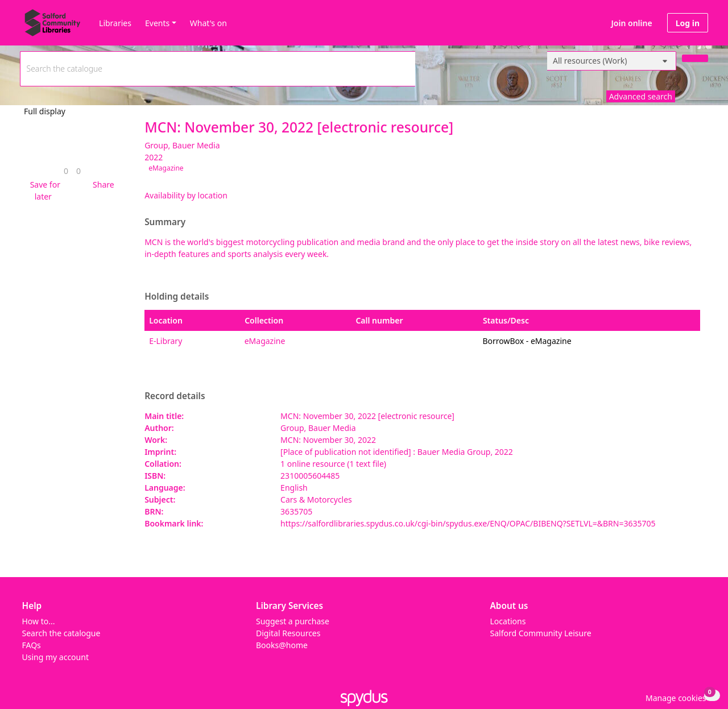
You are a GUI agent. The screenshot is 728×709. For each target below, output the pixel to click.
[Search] (695, 58)
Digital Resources (288, 633)
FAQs (32, 645)
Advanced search (641, 96)
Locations (508, 621)
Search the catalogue (61, 633)
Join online (632, 23)
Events (157, 23)
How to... (39, 621)
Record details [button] (175, 396)
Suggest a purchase (293, 621)
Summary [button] (165, 222)
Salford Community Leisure (541, 633)
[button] (43, 190)
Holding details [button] (177, 297)
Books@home (282, 645)
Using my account (55, 657)
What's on (208, 23)
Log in (688, 23)
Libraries (115, 23)
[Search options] (612, 61)
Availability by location (186, 195)
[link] (66, 171)
